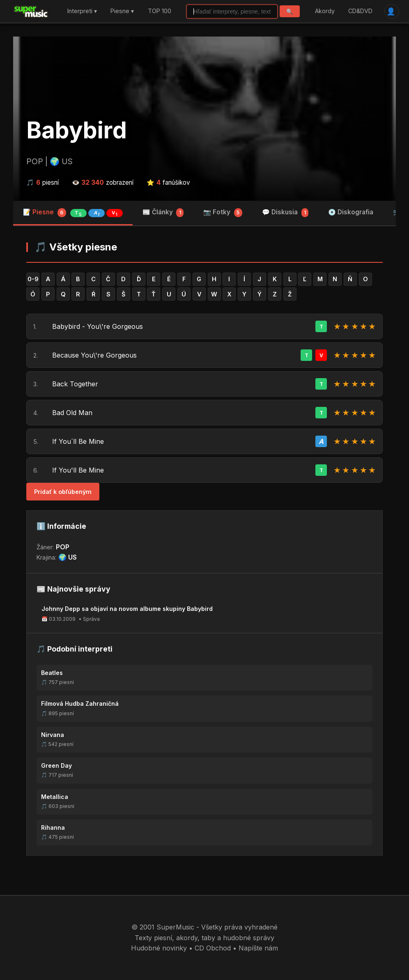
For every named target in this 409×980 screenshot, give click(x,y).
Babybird (77, 130)
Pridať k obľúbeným (63, 492)
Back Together (75, 384)
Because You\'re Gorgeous (94, 355)
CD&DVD (360, 11)
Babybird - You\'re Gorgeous (98, 326)
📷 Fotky (223, 213)
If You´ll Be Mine (78, 441)
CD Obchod (213, 948)
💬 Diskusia (285, 213)
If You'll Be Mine (78, 470)
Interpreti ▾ (82, 11)
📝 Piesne (73, 213)
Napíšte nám (258, 948)
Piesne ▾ (122, 11)
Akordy (325, 11)
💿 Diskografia (351, 212)
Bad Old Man (72, 413)
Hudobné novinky (159, 948)
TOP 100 (160, 11)
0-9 (33, 279)
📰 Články (163, 213)
